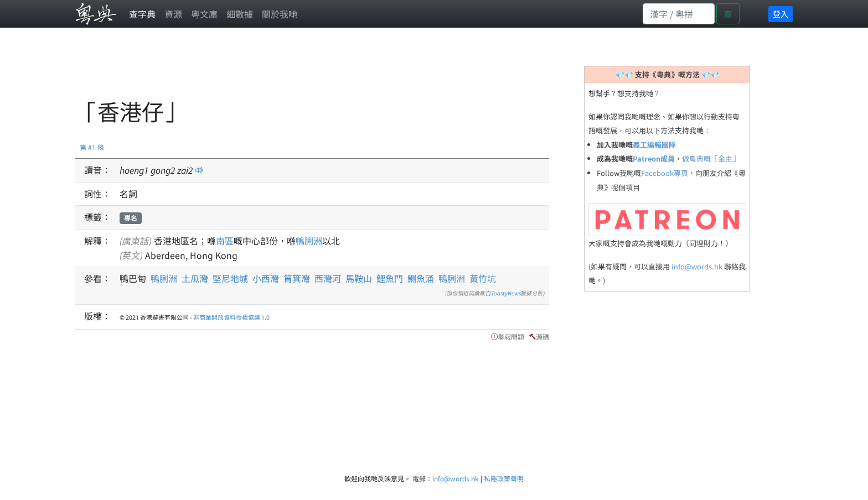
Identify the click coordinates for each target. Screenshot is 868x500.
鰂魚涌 (421, 278)
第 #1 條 (92, 147)
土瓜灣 (195, 278)
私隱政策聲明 (504, 478)
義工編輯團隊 (654, 145)
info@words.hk (697, 266)
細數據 (240, 14)
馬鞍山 (359, 278)
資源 (173, 14)
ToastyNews (506, 293)
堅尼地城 (230, 278)
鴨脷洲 (309, 241)
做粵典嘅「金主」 (711, 158)
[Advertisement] (277, 69)
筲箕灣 (297, 278)
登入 (781, 14)
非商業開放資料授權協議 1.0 (231, 317)
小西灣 (266, 278)
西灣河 (328, 278)
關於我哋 (280, 14)
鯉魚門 (390, 278)
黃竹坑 (483, 278)
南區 (225, 241)
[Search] (679, 14)
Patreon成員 (654, 158)
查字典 (142, 14)
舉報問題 (511, 337)
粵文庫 (204, 14)
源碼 (542, 337)
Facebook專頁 (665, 173)
